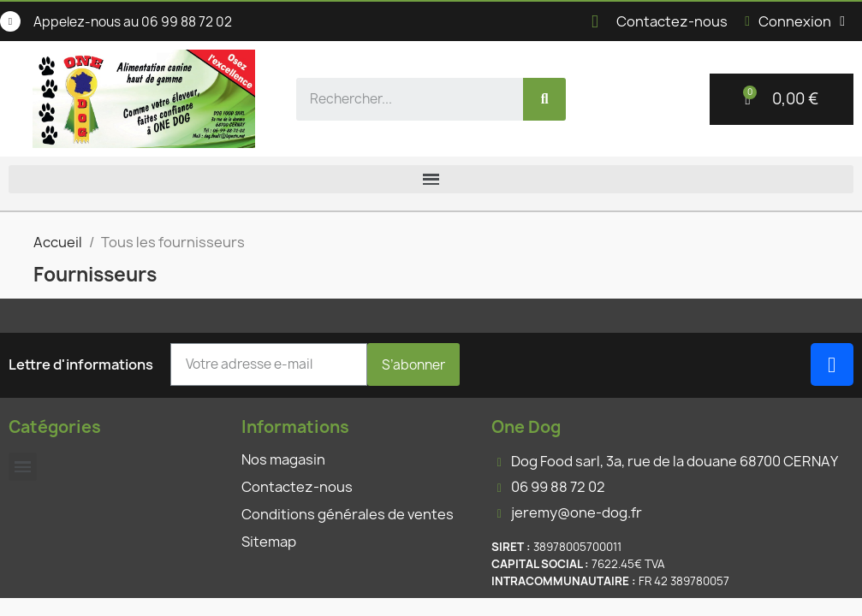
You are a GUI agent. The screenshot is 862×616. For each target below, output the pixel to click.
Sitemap (269, 542)
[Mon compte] (795, 21)
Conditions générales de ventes (348, 514)
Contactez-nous (672, 21)
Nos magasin (283, 459)
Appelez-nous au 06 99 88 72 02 (133, 22)
